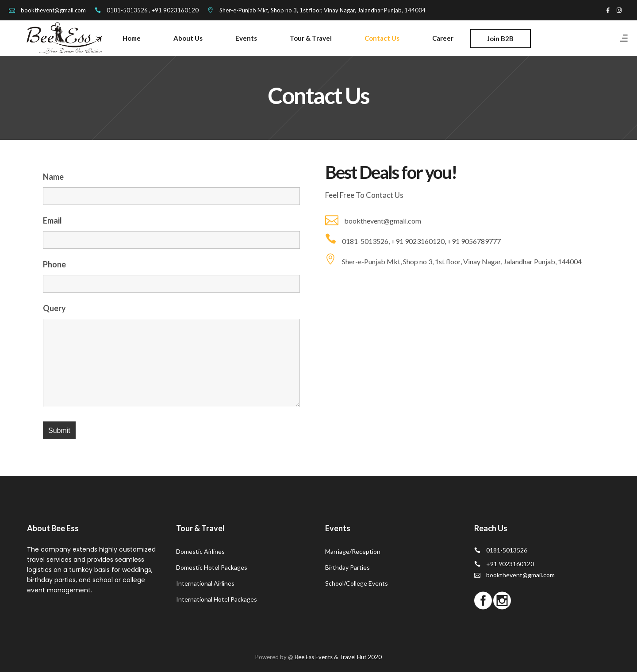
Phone (54, 264)
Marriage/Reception (353, 551)
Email (52, 220)
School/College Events (357, 583)
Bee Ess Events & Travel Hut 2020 (338, 657)
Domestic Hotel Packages (212, 567)
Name (53, 177)
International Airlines (205, 583)
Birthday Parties (347, 567)
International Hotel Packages (217, 599)
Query (54, 308)
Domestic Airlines (200, 551)
